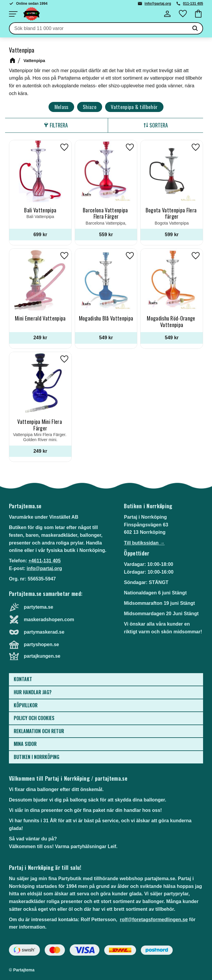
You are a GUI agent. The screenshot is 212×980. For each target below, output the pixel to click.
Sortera (159, 125)
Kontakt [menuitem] (23, 679)
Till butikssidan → (144, 543)
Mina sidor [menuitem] (25, 744)
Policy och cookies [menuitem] (34, 718)
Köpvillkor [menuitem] (26, 705)
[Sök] (195, 29)
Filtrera (59, 125)
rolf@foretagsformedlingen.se (154, 920)
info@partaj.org (158, 4)
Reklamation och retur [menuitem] (39, 731)
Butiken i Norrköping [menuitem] (36, 757)
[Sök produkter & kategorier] (99, 29)
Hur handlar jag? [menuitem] (33, 692)
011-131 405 (193, 4)
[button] (13, 14)
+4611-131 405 (44, 561)
